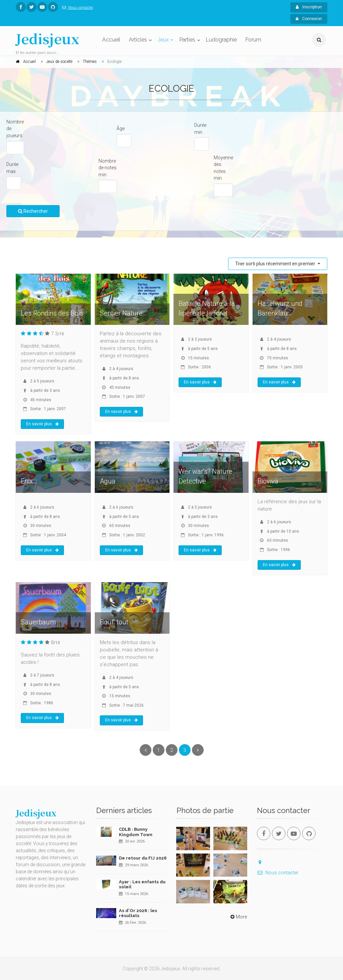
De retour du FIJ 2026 (143, 858)
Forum (253, 40)
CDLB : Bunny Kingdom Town (136, 832)
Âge (121, 128)
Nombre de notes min (108, 168)
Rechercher (33, 211)
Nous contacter (76, 8)
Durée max (12, 168)
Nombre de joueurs (15, 129)
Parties (187, 40)
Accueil (111, 40)
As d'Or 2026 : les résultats (138, 913)
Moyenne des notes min (223, 168)
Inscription (309, 7)
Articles (138, 40)
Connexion (309, 19)
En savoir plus (42, 424)
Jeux (163, 40)
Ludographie (221, 40)
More (238, 917)
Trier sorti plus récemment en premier (276, 264)
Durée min (200, 129)
